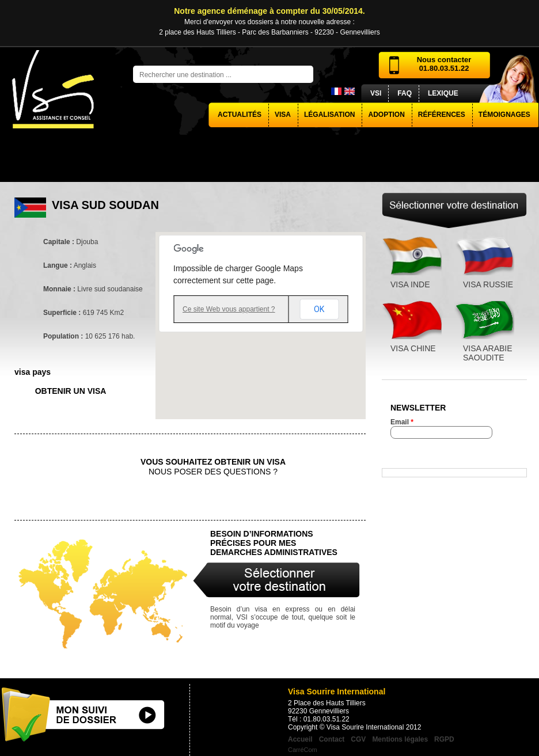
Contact (332, 739)
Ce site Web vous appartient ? (229, 309)
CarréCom (303, 750)
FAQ (405, 93)
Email (402, 422)
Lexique (443, 93)
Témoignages (504, 115)
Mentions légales (400, 739)
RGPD (444, 739)
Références (442, 115)
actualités (240, 115)
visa (283, 115)
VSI (376, 93)
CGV (358, 739)
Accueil (300, 739)
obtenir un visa (71, 391)
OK (319, 309)
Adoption (386, 115)
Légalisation (329, 115)
